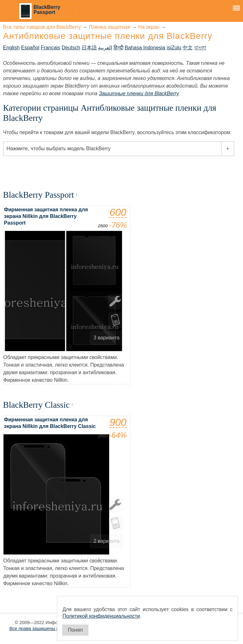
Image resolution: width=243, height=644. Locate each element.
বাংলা (200, 48)
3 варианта (106, 338)
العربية (105, 48)
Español (30, 48)
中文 (188, 48)
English (11, 48)
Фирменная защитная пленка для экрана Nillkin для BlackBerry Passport (46, 216)
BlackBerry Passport (47, 10)
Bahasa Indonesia (145, 48)
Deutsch (71, 48)
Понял (75, 630)
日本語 (89, 48)
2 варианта (106, 541)
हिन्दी (118, 48)
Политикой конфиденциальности (101, 616)
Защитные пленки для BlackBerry (139, 93)
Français (50, 48)
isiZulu (174, 48)
